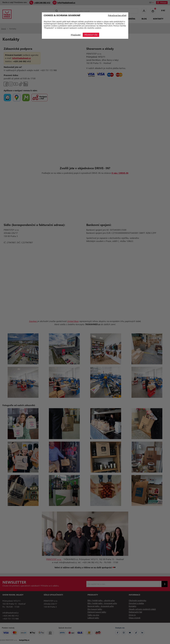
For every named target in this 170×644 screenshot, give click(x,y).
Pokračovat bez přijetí (117, 15)
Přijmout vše (91, 35)
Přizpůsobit (76, 35)
